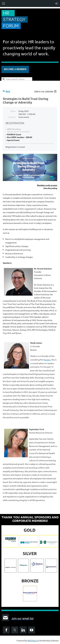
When (13, 111)
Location (12, 117)
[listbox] (46, 92)
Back (8, 91)
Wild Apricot (33, 640)
